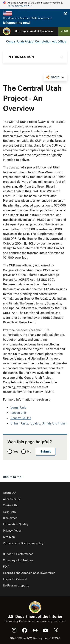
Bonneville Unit (21, 418)
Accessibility (12, 499)
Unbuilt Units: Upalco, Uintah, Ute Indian (38, 423)
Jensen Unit (18, 413)
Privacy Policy (12, 531)
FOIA (6, 567)
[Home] (7, 31)
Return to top (12, 477)
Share (55, 77)
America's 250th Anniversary (36, 18)
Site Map (9, 537)
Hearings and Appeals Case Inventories (29, 573)
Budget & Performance (18, 554)
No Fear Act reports (16, 585)
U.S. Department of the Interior (34, 31)
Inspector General (15, 579)
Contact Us (10, 505)
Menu (64, 31)
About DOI (10, 493)
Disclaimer (10, 518)
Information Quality (16, 524)
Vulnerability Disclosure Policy (23, 543)
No (29, 452)
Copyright (9, 512)
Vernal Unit (18, 408)
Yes (16, 452)
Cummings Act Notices (18, 560)
